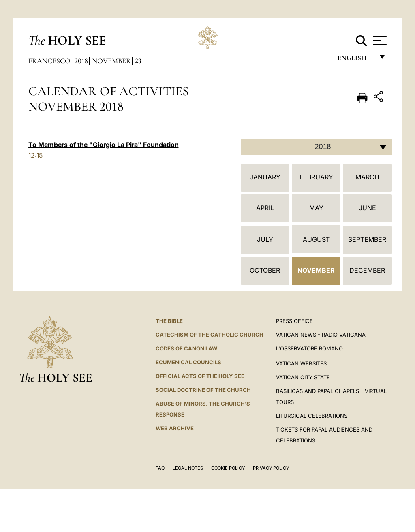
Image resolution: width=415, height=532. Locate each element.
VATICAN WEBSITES (301, 363)
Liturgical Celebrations (312, 416)
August (316, 239)
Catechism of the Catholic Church (210, 335)
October (265, 270)
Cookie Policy (228, 468)
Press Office (294, 321)
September (367, 239)
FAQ (160, 468)
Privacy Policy (271, 468)
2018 (81, 61)
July (265, 239)
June (367, 208)
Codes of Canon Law (186, 348)
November (111, 61)
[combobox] (316, 147)
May (316, 208)
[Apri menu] (379, 41)
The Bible (169, 321)
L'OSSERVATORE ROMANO (309, 348)
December (367, 270)
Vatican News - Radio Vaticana (321, 335)
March (367, 177)
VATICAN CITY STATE (303, 377)
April (265, 208)
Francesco (49, 61)
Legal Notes (188, 468)
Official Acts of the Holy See (200, 376)
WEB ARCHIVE (175, 428)
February (316, 177)
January (265, 177)
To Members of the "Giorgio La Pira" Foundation (104, 145)
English (356, 60)
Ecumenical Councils (188, 362)
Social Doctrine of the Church (203, 390)
